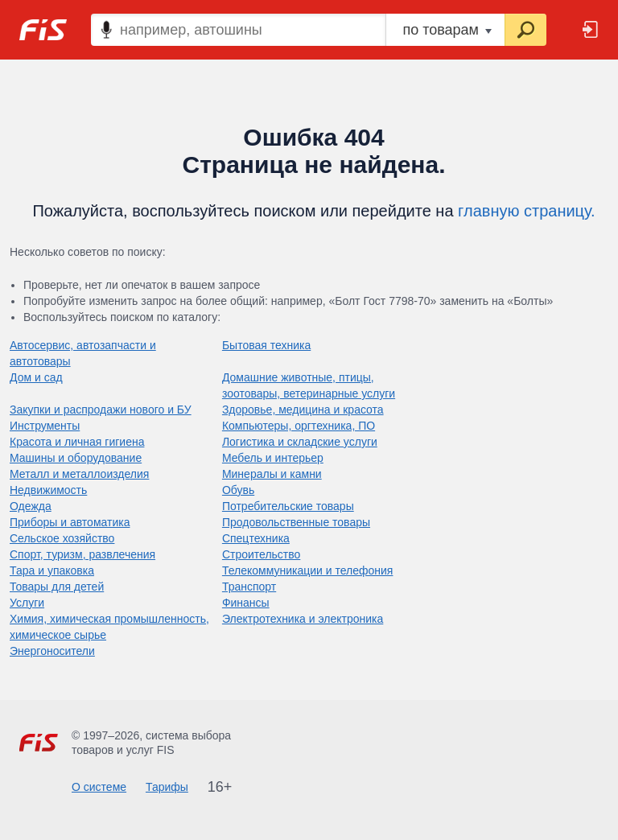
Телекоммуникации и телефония (308, 570)
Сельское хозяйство (62, 538)
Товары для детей (57, 587)
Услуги (27, 603)
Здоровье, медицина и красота (303, 410)
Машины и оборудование (76, 458)
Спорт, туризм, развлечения (82, 554)
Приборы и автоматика (70, 522)
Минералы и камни (272, 474)
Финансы (246, 603)
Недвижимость (48, 490)
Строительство (261, 554)
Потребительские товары (288, 506)
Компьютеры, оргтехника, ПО (299, 426)
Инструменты (45, 426)
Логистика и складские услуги (300, 442)
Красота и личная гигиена (77, 442)
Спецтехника (256, 538)
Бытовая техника (266, 345)
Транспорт (249, 587)
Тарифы (167, 787)
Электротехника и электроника (303, 619)
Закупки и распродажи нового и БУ (101, 410)
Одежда (31, 506)
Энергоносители (52, 651)
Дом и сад (36, 377)
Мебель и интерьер (273, 458)
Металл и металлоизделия (79, 474)
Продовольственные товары (296, 522)
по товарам (447, 30)
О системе (99, 787)
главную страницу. (527, 211)
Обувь (238, 490)
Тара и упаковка (52, 570)
